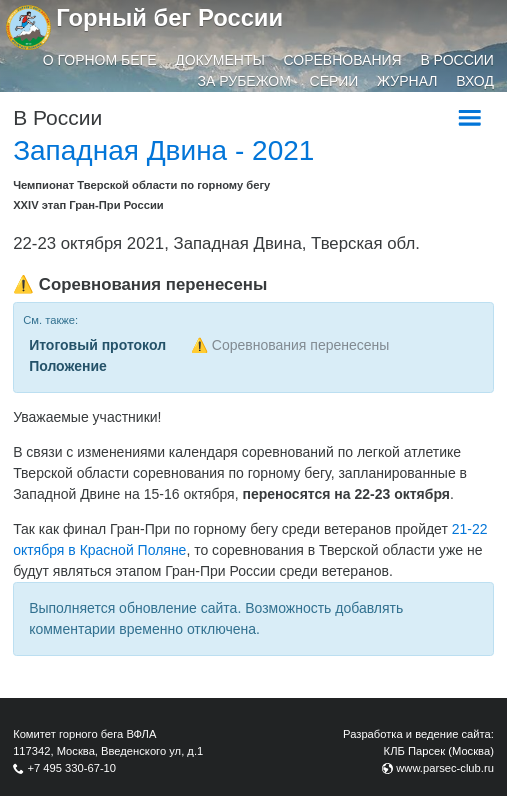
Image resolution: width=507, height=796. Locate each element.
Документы (220, 60)
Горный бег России (169, 17)
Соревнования (343, 60)
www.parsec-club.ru (445, 768)
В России (457, 60)
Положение (68, 366)
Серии (334, 81)
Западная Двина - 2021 (163, 150)
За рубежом (244, 81)
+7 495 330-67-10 (71, 768)
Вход (475, 81)
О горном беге (100, 60)
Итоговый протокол (97, 345)
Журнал (407, 81)
